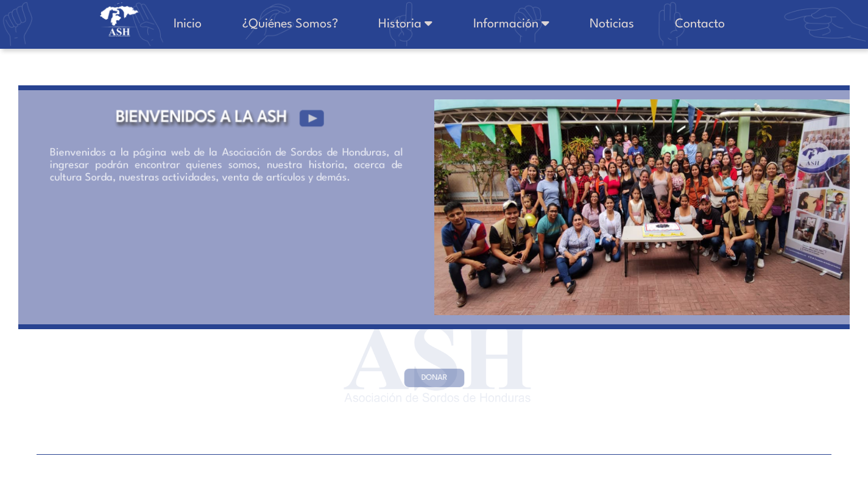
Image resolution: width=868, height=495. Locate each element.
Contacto (705, 24)
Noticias (627, 24)
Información (536, 24)
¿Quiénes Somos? (335, 24)
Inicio (243, 24)
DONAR (434, 378)
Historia (441, 24)
